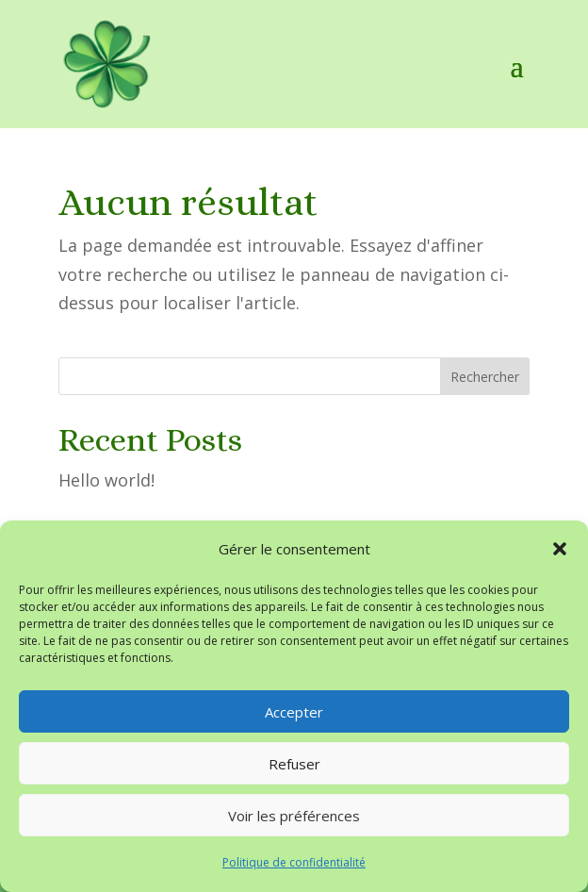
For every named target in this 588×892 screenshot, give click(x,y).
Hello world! (106, 480)
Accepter (294, 712)
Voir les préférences (294, 816)
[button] (560, 549)
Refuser (294, 764)
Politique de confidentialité (294, 862)
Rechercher (485, 377)
